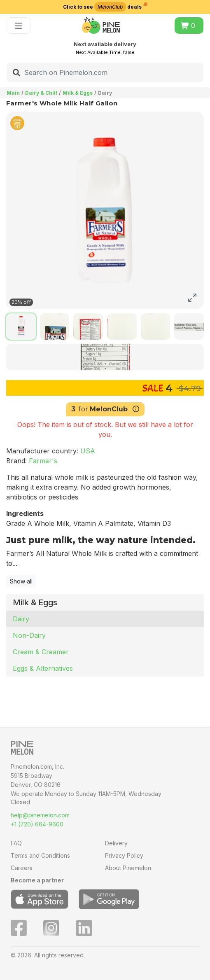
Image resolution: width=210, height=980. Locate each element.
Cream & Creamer (41, 652)
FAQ (16, 843)
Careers (22, 868)
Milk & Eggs (78, 93)
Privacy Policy (124, 855)
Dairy (21, 619)
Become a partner (37, 880)
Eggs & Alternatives (43, 668)
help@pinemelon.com (40, 815)
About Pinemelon (128, 868)
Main (13, 93)
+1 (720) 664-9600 (37, 824)
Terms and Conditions (40, 855)
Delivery (116, 843)
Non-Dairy (29, 635)
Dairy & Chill (41, 93)
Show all (21, 581)
